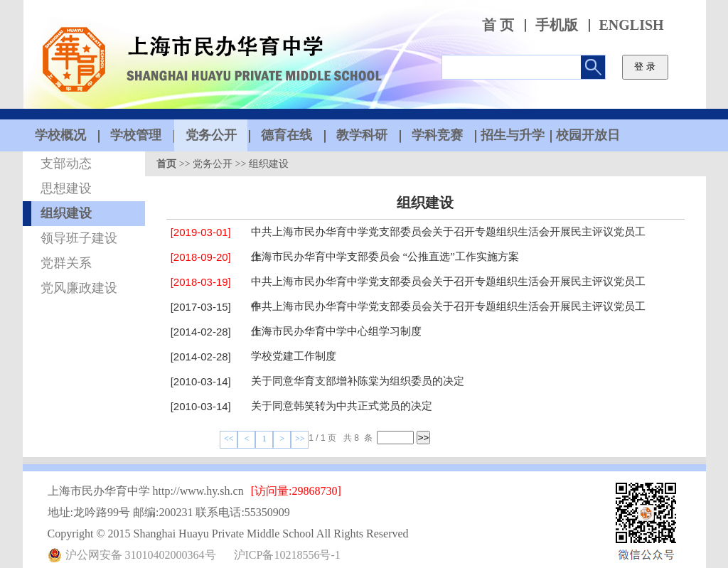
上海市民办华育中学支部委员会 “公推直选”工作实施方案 (385, 257)
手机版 (557, 25)
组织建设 (66, 213)
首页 (166, 164)
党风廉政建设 (79, 288)
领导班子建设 (79, 238)
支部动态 (66, 164)
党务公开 (213, 164)
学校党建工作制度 (294, 356)
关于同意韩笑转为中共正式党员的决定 (342, 406)
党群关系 (66, 263)
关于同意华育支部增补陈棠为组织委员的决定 (358, 381)
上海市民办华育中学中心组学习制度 (336, 331)
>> (300, 439)
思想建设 (66, 188)
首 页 (498, 25)
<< (229, 439)
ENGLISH (632, 25)
